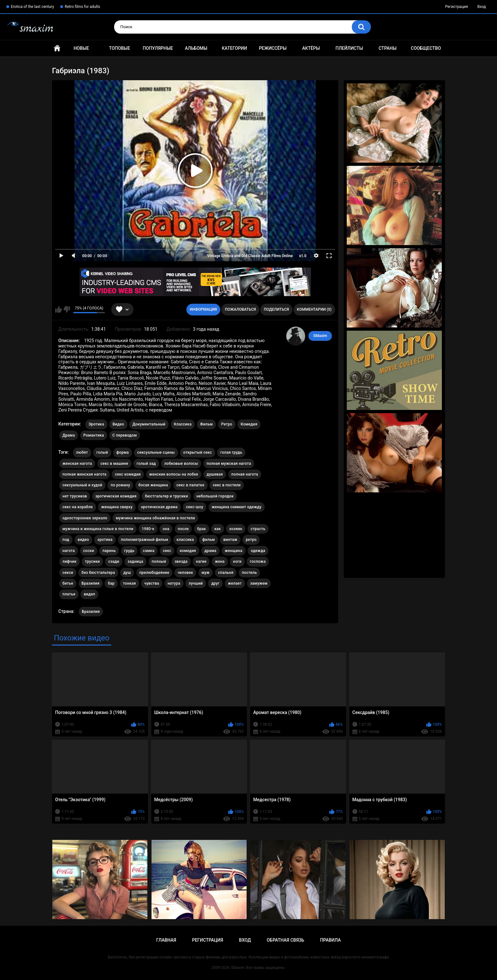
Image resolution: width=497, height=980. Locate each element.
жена (220, 561)
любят (82, 452)
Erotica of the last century (32, 7)
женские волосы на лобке (174, 474)
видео (83, 540)
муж (206, 573)
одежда (258, 551)
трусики (92, 561)
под (66, 540)
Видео (118, 424)
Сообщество (426, 48)
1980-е (148, 529)
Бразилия (91, 583)
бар (111, 583)
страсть (258, 529)
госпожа (258, 561)
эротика (105, 540)
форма (123, 452)
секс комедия (128, 474)
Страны (387, 48)
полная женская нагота (84, 474)
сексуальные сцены (156, 452)
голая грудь (231, 452)
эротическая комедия (116, 496)
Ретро (227, 424)
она (166, 529)
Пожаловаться (240, 309)
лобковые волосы (181, 464)
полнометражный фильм (145, 540)
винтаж (230, 540)
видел (89, 594)
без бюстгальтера (98, 573)
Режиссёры (273, 48)
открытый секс (198, 452)
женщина (234, 551)
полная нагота (245, 474)
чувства (152, 583)
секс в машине (114, 464)
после (183, 529)
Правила (330, 940)
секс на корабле (78, 507)
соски (89, 551)
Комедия (249, 424)
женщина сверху (117, 507)
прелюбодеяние (154, 573)
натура (174, 583)
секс (167, 551)
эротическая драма (159, 507)
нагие (201, 561)
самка (149, 551)
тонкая (129, 583)
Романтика (94, 435)
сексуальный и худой (82, 485)
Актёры (311, 48)
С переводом (125, 435)
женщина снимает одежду (237, 507)
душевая (215, 474)
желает (235, 583)
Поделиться (276, 309)
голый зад (146, 464)
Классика (183, 424)
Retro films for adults (82, 7)
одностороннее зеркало (85, 518)
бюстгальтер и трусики (166, 496)
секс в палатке (190, 485)
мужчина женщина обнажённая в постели (155, 518)
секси (68, 573)
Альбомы (196, 48)
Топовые (119, 48)
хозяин (236, 529)
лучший (196, 583)
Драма (69, 435)
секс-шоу (195, 507)
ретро (251, 540)
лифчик (69, 561)
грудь (129, 551)
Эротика (96, 424)
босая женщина (153, 485)
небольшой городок (215, 496)
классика (185, 540)
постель (249, 573)
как (218, 529)
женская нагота (77, 464)
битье (68, 583)
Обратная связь (285, 940)
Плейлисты (349, 48)
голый (102, 452)
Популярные (158, 48)
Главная (57, 48)
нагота (69, 551)
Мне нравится (58, 309)
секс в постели (227, 485)
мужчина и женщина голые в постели (98, 529)
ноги (237, 561)
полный (159, 561)
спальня (226, 573)
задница (136, 561)
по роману (120, 485)
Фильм (206, 424)
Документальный (149, 424)
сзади (114, 561)
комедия (188, 551)
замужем (259, 583)
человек (185, 573)
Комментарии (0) (314, 309)
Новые (81, 48)
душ (127, 573)
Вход (482, 7)
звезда (181, 561)
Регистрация (456, 7)
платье (69, 594)
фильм (209, 540)
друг (215, 583)
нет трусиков (75, 496)
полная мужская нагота (229, 464)
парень (109, 551)
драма (210, 551)
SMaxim (320, 336)
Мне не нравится (67, 309)
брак (202, 529)
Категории (235, 48)
